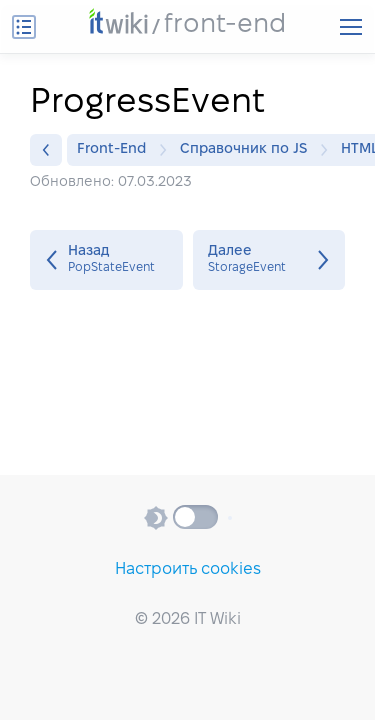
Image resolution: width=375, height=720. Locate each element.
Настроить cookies (188, 569)
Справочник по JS (248, 150)
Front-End (116, 150)
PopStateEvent (106, 260)
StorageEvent (269, 260)
